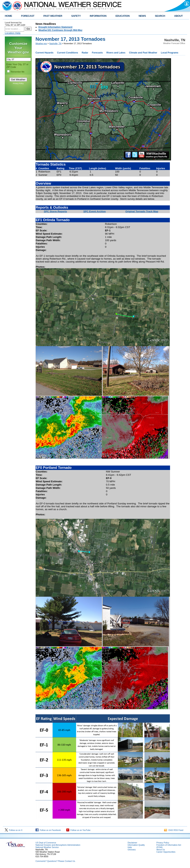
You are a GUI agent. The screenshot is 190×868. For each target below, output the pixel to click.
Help (130, 847)
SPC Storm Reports (55, 211)
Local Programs (170, 53)
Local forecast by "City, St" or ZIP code (15, 24)
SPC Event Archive (95, 211)
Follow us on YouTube (78, 830)
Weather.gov (41, 43)
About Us (161, 850)
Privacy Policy (18, 83)
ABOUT (178, 16)
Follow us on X (14, 830)
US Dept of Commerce (46, 843)
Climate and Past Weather (143, 53)
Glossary (132, 850)
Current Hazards (44, 53)
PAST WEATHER (53, 16)
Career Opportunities (166, 852)
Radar (85, 53)
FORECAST (28, 16)
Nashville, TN (55, 43)
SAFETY (76, 16)
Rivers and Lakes (116, 53)
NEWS (142, 16)
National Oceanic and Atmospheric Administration (58, 845)
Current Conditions (67, 53)
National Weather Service (47, 847)
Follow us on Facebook (48, 830)
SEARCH (160, 16)
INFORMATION (98, 16)
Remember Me (18, 72)
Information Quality (136, 845)
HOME (8, 16)
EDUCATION (123, 16)
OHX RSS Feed (174, 830)
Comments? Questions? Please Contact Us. (55, 861)
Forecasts (97, 53)
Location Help (13, 33)
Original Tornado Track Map (142, 211)
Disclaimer (132, 843)
